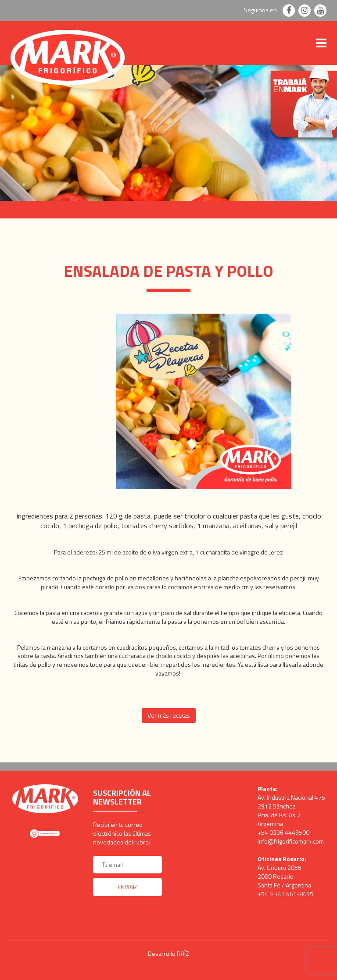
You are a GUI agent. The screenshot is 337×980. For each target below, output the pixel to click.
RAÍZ (183, 953)
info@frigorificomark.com (291, 841)
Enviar (127, 887)
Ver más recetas (169, 715)
